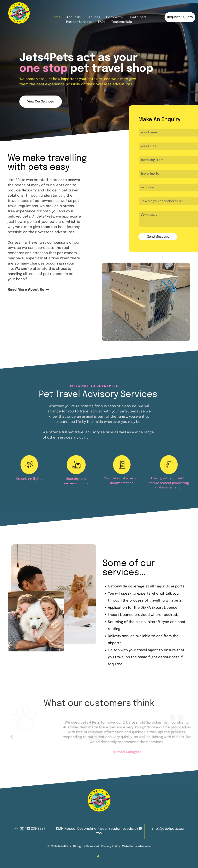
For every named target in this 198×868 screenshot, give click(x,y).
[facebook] (98, 857)
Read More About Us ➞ (28, 290)
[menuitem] (56, 17)
